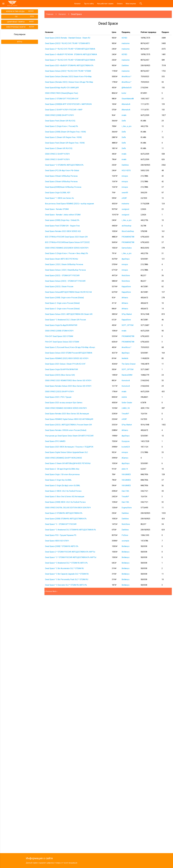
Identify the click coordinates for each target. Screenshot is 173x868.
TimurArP (125, 414)
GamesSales (127, 248)
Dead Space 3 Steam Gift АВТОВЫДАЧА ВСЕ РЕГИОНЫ (68, 463)
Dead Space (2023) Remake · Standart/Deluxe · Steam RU (68, 38)
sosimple (125, 541)
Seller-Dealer (127, 403)
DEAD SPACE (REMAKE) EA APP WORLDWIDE (63, 458)
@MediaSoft (127, 88)
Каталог (77, 4)
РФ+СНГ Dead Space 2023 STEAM (59, 336)
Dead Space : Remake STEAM (57, 209)
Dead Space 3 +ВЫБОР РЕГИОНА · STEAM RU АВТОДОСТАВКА (71, 54)
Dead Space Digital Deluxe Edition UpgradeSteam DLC (66, 452)
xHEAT (124, 198)
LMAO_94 (126, 408)
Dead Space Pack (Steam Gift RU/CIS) (60, 121)
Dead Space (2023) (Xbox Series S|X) (60, 375)
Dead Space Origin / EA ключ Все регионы (62, 474)
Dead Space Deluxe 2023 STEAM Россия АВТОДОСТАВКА (69, 353)
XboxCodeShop (128, 231)
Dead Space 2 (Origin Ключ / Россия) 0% (61, 126)
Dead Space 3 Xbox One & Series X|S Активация (65, 497)
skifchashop (126, 226)
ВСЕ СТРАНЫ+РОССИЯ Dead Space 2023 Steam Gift (66, 237)
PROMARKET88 (128, 237)
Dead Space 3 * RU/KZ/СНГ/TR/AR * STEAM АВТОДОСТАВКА (70, 49)
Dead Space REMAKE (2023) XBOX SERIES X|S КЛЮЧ (67, 358)
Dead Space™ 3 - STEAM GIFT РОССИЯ (61, 524)
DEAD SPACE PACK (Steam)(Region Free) (61, 93)
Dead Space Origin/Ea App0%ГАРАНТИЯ (61, 325)
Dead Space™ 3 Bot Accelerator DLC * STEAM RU (64, 568)
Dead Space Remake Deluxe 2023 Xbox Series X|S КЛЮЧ (68, 386)
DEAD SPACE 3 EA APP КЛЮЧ (57, 159)
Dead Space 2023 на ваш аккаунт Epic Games (64, 403)
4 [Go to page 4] (49, 736)
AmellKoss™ (127, 77)
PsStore (125, 535)
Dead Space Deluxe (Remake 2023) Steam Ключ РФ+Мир (68, 77)
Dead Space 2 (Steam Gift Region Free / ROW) (63, 137)
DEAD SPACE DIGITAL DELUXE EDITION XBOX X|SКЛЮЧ (68, 508)
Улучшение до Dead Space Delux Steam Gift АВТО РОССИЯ (69, 436)
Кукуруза (126, 441)
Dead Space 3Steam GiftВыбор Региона (61, 176)
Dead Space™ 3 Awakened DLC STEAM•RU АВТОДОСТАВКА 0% (70, 530)
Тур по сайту (89, 4)
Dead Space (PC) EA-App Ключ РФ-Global (62, 170)
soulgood (125, 209)
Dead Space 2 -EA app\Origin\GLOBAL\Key (62, 469)
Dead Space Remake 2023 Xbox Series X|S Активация (67, 414)
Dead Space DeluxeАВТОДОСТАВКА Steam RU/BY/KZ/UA (68, 292)
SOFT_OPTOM (127, 325)
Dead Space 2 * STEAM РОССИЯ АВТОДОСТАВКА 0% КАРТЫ (70, 552)
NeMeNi (125, 358)
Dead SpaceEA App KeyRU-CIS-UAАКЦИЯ (62, 88)
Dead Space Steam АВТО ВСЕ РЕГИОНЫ (62, 259)
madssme (126, 43)
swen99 (125, 193)
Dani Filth (125, 491)
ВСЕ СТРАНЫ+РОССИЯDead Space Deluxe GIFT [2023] (67, 242)
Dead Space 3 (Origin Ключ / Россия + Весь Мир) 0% (67, 253)
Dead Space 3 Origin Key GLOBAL (58, 480)
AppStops (126, 259)
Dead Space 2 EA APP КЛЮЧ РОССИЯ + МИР (64, 110)
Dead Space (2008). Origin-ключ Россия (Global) (64, 298)
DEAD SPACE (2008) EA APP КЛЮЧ (59, 115)
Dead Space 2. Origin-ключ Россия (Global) (62, 303)
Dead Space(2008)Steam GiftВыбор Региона (63, 187)
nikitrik (124, 397)
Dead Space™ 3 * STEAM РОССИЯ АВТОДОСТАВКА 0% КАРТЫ (71, 557)
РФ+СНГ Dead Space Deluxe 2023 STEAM (62, 342)
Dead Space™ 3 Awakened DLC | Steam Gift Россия (65, 320)
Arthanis (125, 298)
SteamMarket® (128, 99)
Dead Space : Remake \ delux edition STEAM (63, 215)
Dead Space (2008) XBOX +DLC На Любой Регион (65, 502)
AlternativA (126, 104)
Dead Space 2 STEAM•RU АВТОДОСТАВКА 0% (64, 513)
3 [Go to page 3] (48, 736)
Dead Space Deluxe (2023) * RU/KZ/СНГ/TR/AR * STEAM (68, 71)
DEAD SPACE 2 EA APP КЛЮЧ (57, 154)
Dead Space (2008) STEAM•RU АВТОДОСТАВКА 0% (66, 519)
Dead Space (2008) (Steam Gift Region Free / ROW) (65, 132)
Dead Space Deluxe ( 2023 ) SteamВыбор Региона (65, 270)
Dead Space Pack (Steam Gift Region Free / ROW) (65, 143)
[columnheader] (78, 32)
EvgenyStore (127, 508)
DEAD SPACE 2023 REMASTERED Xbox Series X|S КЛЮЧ (68, 380)
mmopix (125, 176)
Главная (50, 14)
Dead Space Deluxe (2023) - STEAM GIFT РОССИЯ (65, 281)
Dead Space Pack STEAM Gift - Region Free (62, 226)
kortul (124, 93)
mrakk (124, 115)
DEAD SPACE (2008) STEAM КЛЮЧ (59, 331)
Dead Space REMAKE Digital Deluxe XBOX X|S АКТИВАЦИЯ (69, 419)
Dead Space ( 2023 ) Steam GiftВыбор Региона (64, 264)
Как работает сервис (105, 4)
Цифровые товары (21, 22)
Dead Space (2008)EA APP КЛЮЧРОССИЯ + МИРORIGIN (68, 104)
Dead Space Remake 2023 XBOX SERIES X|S (63, 231)
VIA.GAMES (126, 474)
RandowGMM (127, 375)
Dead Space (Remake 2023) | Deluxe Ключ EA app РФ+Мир (69, 82)
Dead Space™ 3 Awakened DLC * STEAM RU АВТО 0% (66, 563)
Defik (124, 121)
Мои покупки (131, 4)
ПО (25, 16)
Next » (55, 591)
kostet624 (126, 447)
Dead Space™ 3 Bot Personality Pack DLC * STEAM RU (67, 579)
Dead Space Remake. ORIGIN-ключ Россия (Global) (66, 430)
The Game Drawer (129, 364)
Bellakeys (126, 546)
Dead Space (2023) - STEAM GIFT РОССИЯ (62, 275)
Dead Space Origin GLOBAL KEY (58, 193)
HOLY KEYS (126, 170)
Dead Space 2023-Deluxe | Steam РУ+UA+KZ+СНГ (65, 364)
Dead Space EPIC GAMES (55, 441)
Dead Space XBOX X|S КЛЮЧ (57, 541)
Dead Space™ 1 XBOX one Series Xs (59, 198)
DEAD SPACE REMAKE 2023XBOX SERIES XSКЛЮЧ (66, 408)
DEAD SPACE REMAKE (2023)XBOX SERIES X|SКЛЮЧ (67, 248)
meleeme (125, 204)
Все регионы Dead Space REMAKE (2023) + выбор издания (69, 204)
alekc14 (125, 469)
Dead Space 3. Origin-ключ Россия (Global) (62, 309)
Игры (20, 42)
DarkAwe (125, 65)
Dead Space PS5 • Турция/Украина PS (61, 535)
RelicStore (126, 275)
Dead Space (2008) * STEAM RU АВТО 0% (62, 546)
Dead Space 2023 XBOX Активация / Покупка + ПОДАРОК (69, 447)
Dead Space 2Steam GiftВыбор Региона (61, 182)
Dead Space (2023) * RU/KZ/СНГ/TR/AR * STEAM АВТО (67, 43)
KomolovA (126, 380)
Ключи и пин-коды (20, 11)
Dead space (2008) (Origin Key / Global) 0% (62, 220)
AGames (125, 458)
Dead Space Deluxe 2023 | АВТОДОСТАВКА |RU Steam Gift (69, 314)
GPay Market (127, 314)
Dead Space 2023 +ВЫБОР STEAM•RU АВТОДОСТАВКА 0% (69, 65)
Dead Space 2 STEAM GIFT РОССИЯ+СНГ (62, 99)
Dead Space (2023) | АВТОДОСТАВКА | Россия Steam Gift (68, 425)
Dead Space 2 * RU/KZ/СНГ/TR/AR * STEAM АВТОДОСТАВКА (70, 60)
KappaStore (126, 287)
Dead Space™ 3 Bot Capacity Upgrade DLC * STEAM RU (67, 574)
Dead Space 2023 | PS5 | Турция (58, 397)
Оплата (120, 4)
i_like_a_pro (127, 126)
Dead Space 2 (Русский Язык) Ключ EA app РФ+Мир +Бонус (70, 347)
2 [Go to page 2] (47, 736)
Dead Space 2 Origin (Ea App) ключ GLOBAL (63, 485)
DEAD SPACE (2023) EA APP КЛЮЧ (59, 392)
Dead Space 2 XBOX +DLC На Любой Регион (63, 491)
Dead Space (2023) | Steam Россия (59, 287)
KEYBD (124, 38)
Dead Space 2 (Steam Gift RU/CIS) (59, 148)
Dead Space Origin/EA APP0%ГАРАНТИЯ (61, 369)
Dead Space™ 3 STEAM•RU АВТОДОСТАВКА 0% (64, 165)
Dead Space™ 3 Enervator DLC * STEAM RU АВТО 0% (66, 585)
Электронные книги (20, 27)
